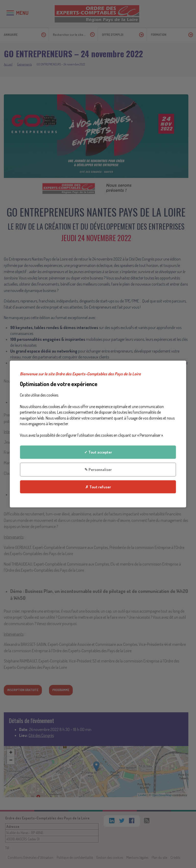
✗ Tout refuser (98, 487)
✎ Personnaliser (98, 469)
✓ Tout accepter (98, 452)
